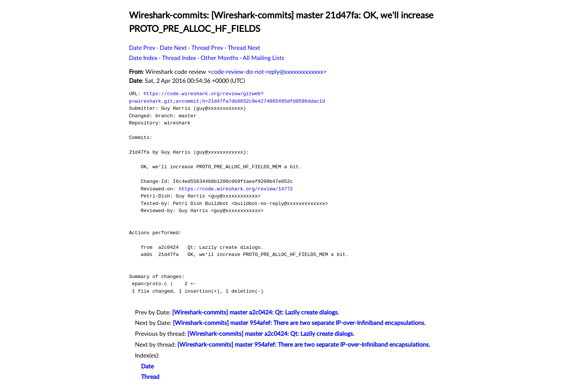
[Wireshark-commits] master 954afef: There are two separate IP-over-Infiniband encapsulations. (299, 323)
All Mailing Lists (263, 58)
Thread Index (179, 58)
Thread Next (244, 48)
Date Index (143, 58)
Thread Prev (207, 48)
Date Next (173, 48)
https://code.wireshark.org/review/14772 (236, 189)
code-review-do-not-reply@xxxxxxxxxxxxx (267, 72)
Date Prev (142, 48)
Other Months (220, 58)
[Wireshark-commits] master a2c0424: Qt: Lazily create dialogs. (256, 313)
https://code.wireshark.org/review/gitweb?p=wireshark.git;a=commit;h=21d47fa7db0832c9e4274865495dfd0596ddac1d (227, 97)
